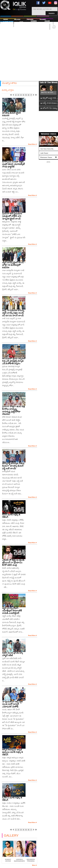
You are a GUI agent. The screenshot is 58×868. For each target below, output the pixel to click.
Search (52, 13)
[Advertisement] (29, 51)
